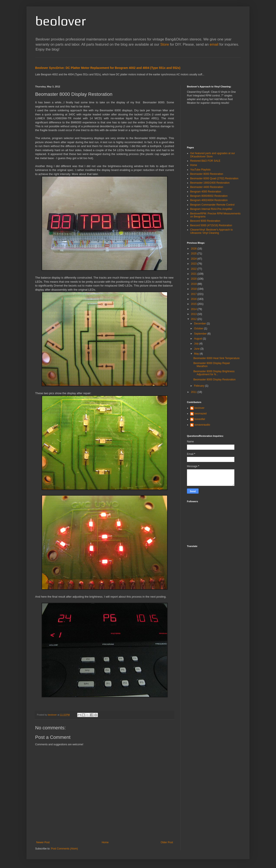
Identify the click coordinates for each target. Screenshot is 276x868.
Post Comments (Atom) (64, 849)
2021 (194, 274)
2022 (194, 269)
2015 (194, 304)
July (197, 344)
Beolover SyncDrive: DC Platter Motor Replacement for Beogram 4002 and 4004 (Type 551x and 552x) (108, 68)
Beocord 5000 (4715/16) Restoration (211, 225)
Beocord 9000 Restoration (205, 221)
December (200, 324)
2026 (194, 249)
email (214, 44)
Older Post (167, 842)
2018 (194, 289)
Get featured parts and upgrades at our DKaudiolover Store (212, 155)
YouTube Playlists (200, 170)
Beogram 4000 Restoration (206, 192)
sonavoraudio (202, 425)
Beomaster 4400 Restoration (207, 187)
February (200, 386)
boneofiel (200, 419)
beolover (60, 21)
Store (165, 44)
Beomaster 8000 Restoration (207, 174)
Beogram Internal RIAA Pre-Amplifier (211, 209)
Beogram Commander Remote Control (212, 205)
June (197, 349)
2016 (194, 299)
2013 (194, 314)
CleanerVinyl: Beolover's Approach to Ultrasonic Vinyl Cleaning (212, 231)
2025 (194, 254)
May (197, 354)
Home (105, 842)
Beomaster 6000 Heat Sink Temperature (216, 358)
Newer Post (43, 842)
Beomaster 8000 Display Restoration (214, 380)
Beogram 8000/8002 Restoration (209, 196)
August (198, 339)
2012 (194, 319)
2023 (194, 264)
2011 (194, 392)
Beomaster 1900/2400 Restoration (210, 183)
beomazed (201, 414)
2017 (194, 294)
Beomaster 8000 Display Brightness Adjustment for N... (214, 373)
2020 (194, 279)
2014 (194, 309)
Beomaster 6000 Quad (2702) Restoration (214, 178)
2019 (194, 284)
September (201, 334)
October (199, 329)
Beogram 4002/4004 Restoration (209, 200)
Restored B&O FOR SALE (205, 161)
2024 (194, 259)
